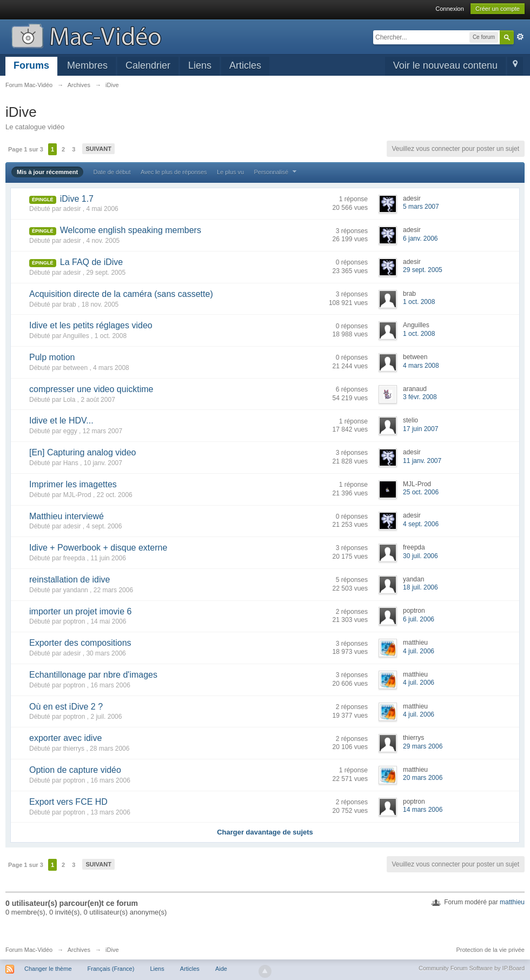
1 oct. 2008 (419, 302)
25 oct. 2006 (421, 492)
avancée (520, 37)
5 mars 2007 (421, 207)
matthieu (512, 902)
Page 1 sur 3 (26, 149)
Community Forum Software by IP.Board (472, 968)
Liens (200, 65)
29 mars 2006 (423, 746)
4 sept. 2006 (421, 524)
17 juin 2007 (420, 429)
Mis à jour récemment (47, 172)
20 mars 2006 (423, 778)
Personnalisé (276, 172)
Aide (221, 969)
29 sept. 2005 (423, 270)
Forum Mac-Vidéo (29, 950)
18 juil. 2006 (420, 587)
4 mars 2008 (421, 366)
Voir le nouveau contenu (445, 65)
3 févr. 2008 (420, 397)
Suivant (98, 149)
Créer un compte (498, 9)
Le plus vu (230, 172)
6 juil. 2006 (419, 619)
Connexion (450, 9)
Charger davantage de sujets (265, 832)
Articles (245, 65)
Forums (31, 65)
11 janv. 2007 (422, 461)
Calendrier (148, 65)
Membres (87, 65)
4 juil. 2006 (419, 651)
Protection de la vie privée (490, 950)
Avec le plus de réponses (174, 172)
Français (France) (111, 969)
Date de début (112, 172)
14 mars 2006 (423, 810)
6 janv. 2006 (420, 239)
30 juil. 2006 (420, 556)
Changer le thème (48, 969)
